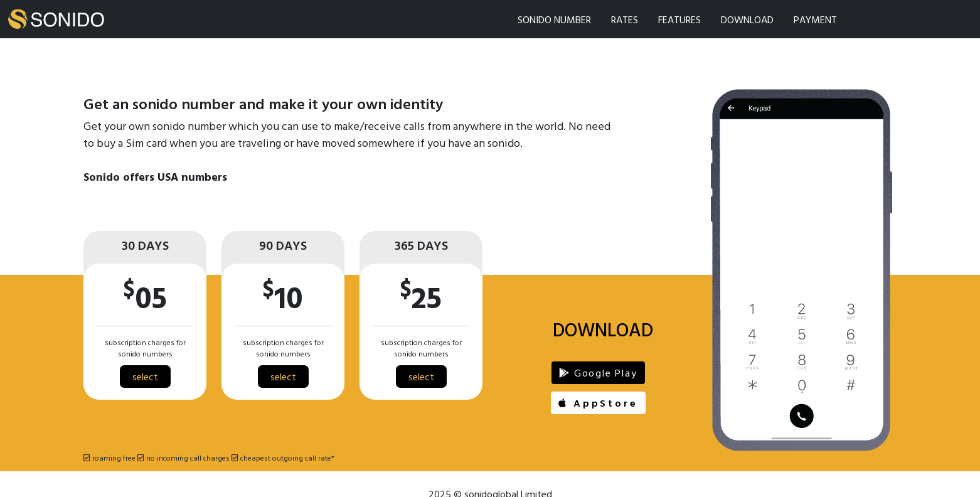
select (145, 377)
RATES (625, 19)
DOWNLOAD (747, 19)
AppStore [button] (598, 403)
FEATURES (679, 19)
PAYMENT (815, 19)
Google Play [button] (598, 373)
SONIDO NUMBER (554, 19)
